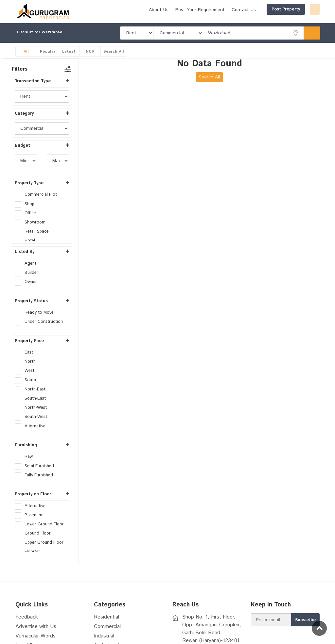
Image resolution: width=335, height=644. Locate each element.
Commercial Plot (38, 202)
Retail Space (34, 239)
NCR (90, 58)
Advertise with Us (36, 633)
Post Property (254, 9)
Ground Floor (35, 540)
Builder (29, 280)
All (26, 58)
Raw (26, 464)
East (26, 359)
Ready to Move (36, 320)
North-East (32, 396)
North (27, 369)
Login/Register (299, 9)
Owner (28, 289)
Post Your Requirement (256, 21)
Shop (27, 211)
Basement (31, 522)
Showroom (32, 229)
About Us (215, 21)
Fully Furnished (36, 482)
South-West (33, 424)
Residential (106, 624)
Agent (28, 271)
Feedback (27, 624)
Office (27, 220)
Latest (69, 58)
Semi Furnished (36, 473)
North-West (33, 415)
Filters (20, 76)
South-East (32, 405)
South (27, 387)
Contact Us (300, 21)
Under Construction (41, 329)
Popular (48, 58)
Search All (114, 58)
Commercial (107, 633)
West (27, 378)
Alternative (32, 433)
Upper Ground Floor (41, 550)
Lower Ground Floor (41, 531)
